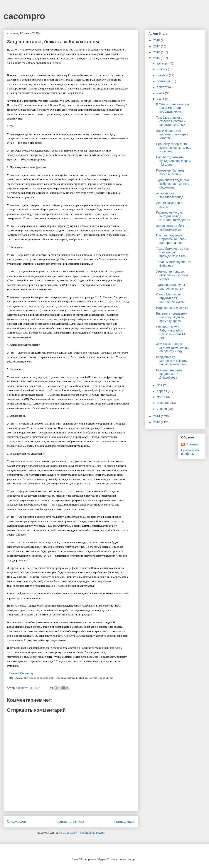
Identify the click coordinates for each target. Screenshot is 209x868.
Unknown (192, 444)
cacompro (24, 16)
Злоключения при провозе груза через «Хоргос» (172, 134)
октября (163, 75)
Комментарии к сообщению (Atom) (82, 833)
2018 (157, 40)
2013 (157, 422)
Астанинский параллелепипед (170, 195)
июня (161, 99)
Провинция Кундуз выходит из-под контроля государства (173, 216)
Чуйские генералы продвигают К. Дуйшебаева (169, 374)
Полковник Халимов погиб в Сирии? (170, 172)
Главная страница (70, 822)
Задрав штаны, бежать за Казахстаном (172, 228)
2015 (157, 58)
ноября (162, 69)
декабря (163, 63)
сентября (164, 81)
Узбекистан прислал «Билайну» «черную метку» (172, 275)
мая (160, 385)
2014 (157, 416)
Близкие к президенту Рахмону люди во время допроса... (171, 317)
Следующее (16, 822)
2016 (157, 52)
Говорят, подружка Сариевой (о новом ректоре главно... (171, 239)
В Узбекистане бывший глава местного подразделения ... (172, 108)
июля (161, 93)
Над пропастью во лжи (172, 308)
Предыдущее (124, 822)
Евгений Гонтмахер (21, 673)
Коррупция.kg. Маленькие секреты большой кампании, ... (173, 361)
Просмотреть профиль (190, 452)
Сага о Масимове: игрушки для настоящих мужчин (171, 298)
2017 (157, 46)
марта (161, 397)
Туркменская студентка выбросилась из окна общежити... (173, 184)
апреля (162, 391)
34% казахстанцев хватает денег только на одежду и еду (173, 347)
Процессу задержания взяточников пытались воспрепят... (174, 148)
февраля (163, 403)
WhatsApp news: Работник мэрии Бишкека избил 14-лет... (171, 332)
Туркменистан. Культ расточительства (171, 287)
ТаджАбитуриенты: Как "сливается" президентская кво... (172, 252)
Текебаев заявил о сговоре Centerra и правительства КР (171, 121)
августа (162, 87)
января (162, 409)
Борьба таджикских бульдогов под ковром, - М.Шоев (174, 161)
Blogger (131, 859)
